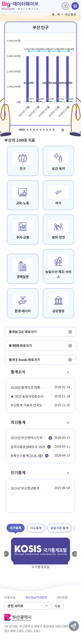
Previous (6, 554)
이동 (57, 606)
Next (75, 554)
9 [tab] (50, 129)
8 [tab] (47, 129)
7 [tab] (44, 129)
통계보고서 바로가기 (23, 332)
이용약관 (10, 597)
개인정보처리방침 (36, 597)
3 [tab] (31, 129)
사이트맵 (62, 597)
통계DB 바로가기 (20, 346)
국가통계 (16, 528)
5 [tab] (37, 129)
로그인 (65, 6)
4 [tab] (34, 129)
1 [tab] (22, 129)
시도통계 (36, 528)
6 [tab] (40, 129)
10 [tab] (53, 129)
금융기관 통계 (59, 528)
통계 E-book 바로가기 (24, 360)
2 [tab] (27, 129)
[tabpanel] (40, 74)
